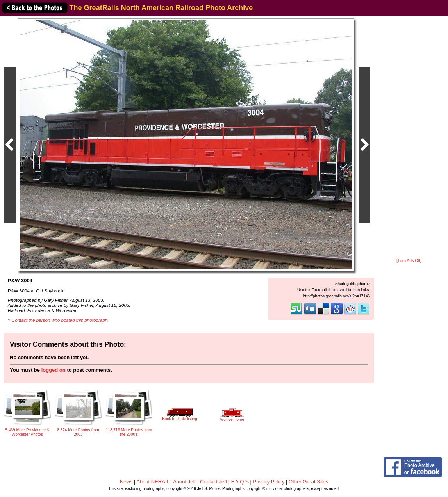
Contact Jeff (213, 482)
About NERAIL (153, 482)
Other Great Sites (308, 482)
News (126, 482)
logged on (54, 370)
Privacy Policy (269, 482)
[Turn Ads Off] (409, 261)
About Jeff (184, 482)
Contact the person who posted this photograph (60, 320)
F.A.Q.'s (240, 482)
